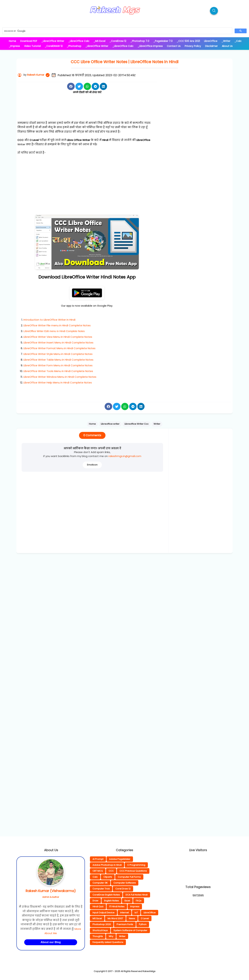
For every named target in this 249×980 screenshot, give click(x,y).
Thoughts (98, 936)
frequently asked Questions (108, 942)
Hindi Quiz (98, 907)
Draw (95, 901)
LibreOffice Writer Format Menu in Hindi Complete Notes (59, 348)
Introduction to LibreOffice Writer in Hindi (49, 320)
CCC (111, 871)
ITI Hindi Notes (117, 907)
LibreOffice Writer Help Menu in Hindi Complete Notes (58, 382)
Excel (127, 901)
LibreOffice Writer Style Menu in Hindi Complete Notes (58, 354)
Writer (122, 936)
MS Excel (97, 918)
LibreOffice (150, 913)
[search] (117, 31)
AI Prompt (98, 859)
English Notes (111, 901)
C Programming (136, 865)
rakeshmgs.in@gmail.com (125, 456)
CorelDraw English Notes (106, 895)
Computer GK (100, 883)
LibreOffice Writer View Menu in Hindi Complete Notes (58, 337)
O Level (145, 918)
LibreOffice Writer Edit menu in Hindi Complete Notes (54, 331)
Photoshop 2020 (102, 924)
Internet (124, 913)
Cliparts (108, 877)
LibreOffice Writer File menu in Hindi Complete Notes (57, 325)
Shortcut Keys (100, 930)
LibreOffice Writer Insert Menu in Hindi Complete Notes (58, 343)
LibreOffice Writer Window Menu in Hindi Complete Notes (60, 377)
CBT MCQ (98, 871)
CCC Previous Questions (133, 871)
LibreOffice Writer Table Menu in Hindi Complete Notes (58, 360)
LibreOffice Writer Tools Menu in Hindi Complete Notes (58, 371)
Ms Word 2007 (115, 918)
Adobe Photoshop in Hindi (107, 865)
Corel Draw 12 (123, 889)
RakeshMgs (149, 971)
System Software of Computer (130, 930)
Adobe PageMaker (120, 859)
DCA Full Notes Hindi (137, 895)
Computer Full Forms (129, 877)
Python (143, 924)
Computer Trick (101, 889)
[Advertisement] (87, 111)
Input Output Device (103, 913)
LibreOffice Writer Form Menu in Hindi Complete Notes (58, 365)
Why (111, 936)
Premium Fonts (125, 924)
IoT (136, 913)
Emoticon (92, 465)
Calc (95, 877)
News (132, 918)
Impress (135, 907)
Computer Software (125, 883)
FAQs (139, 901)
